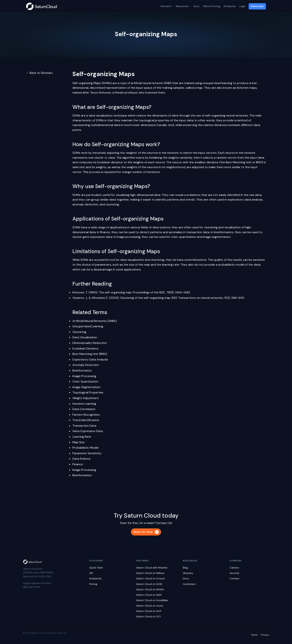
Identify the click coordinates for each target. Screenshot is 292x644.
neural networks (237, 115)
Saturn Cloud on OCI (148, 617)
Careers (234, 568)
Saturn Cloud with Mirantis (152, 568)
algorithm (129, 158)
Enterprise (229, 6)
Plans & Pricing (211, 6)
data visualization (101, 115)
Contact (234, 578)
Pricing (93, 584)
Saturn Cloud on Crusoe (150, 578)
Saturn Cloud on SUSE (149, 584)
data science (161, 227)
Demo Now (257, 6)
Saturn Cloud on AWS (149, 595)
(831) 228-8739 (31, 587)
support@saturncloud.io (37, 583)
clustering (112, 204)
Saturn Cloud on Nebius (150, 573)
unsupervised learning (217, 83)
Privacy (265, 635)
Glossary (188, 573)
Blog (185, 568)
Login (242, 6)
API (91, 573)
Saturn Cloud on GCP (149, 611)
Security (234, 573)
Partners (165, 6)
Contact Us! (164, 523)
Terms (254, 635)
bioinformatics (224, 232)
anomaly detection (85, 204)
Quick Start (96, 568)
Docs (196, 6)
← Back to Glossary (39, 73)
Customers (189, 584)
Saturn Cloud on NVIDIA (150, 589)
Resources (182, 6)
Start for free (146, 532)
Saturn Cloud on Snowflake (152, 600)
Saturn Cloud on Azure (150, 606)
